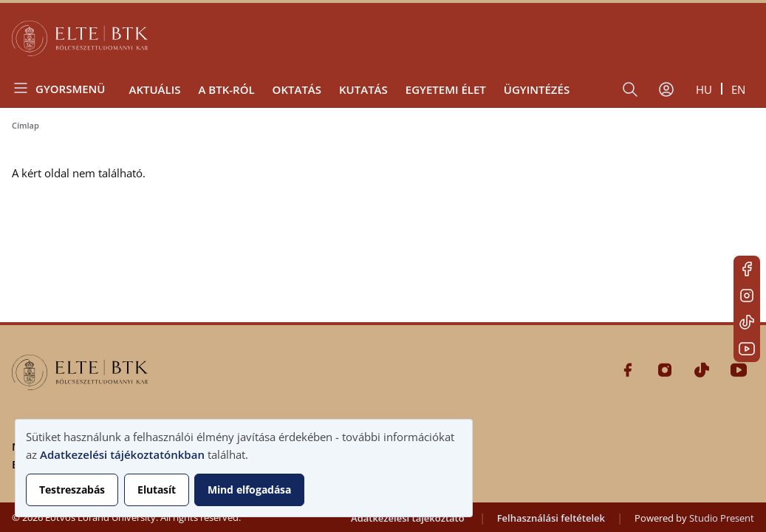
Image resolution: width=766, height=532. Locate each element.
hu (704, 89)
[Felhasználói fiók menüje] (666, 89)
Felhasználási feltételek (551, 518)
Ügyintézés (537, 89)
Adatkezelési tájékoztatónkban (122, 454)
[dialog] (244, 468)
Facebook (747, 269)
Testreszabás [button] (72, 490)
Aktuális (154, 89)
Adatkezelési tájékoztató (408, 518)
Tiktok (747, 322)
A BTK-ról (226, 89)
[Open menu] (64, 88)
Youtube (747, 349)
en (738, 89)
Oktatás (297, 89)
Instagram (747, 296)
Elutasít (157, 490)
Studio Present (722, 518)
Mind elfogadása (249, 490)
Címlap (25, 125)
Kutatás (363, 89)
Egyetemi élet (446, 89)
